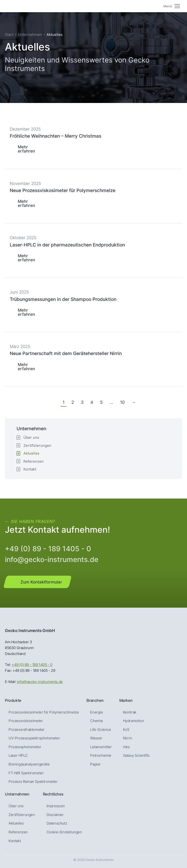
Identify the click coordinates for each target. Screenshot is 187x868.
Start (9, 35)
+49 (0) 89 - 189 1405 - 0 (48, 549)
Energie (96, 712)
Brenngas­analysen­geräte (29, 764)
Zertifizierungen (37, 445)
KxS (126, 730)
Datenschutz (57, 823)
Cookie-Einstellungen (64, 832)
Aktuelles (16, 823)
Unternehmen (30, 35)
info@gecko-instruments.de (52, 559)
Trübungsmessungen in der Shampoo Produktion (63, 299)
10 (122, 402)
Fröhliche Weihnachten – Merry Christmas (56, 136)
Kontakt (30, 469)
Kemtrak (130, 712)
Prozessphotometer (25, 747)
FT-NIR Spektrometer (26, 773)
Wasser (96, 738)
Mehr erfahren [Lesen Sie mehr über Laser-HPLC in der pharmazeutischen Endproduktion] (26, 258)
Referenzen (33, 461)
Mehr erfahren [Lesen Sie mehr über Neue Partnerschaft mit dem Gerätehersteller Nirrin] (26, 367)
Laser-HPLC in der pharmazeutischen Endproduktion (67, 245)
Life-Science (100, 730)
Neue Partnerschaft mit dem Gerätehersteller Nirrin (66, 353)
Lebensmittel (101, 747)
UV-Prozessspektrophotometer (34, 738)
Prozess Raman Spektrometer (33, 782)
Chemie (97, 721)
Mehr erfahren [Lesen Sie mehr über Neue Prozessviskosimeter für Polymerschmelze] (26, 203)
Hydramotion (134, 721)
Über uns (31, 437)
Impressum (56, 806)
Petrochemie (101, 756)
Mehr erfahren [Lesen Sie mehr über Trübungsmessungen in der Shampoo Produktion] (26, 312)
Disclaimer (55, 815)
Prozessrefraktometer (27, 730)
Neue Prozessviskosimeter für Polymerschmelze (63, 190)
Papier (95, 764)
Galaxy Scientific (136, 756)
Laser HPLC (18, 756)
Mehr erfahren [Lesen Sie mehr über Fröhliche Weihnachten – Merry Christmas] (26, 149)
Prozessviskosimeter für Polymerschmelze (44, 712)
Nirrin (128, 738)
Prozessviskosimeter (26, 721)
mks (126, 747)
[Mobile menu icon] (172, 6)
